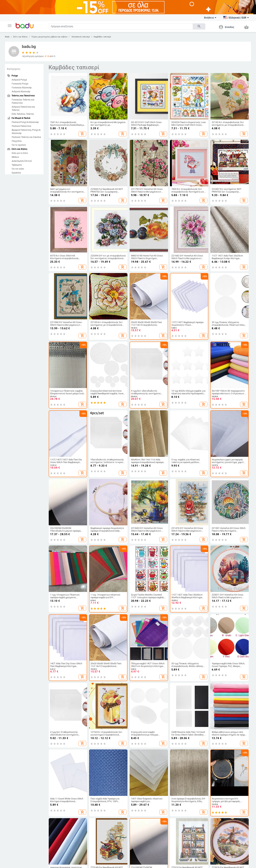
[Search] (121, 26)
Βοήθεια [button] (210, 18)
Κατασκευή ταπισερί (81, 37)
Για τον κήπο (18, 169)
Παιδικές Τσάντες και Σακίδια (26, 137)
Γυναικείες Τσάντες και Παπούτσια (23, 101)
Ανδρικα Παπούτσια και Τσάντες (23, 108)
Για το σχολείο (19, 145)
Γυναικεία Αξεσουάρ (22, 88)
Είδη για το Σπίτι (20, 153)
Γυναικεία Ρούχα (20, 84)
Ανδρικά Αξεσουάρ (21, 92)
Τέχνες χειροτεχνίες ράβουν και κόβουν (49, 37)
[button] (10, 26)
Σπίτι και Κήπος (20, 37)
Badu (7, 37)
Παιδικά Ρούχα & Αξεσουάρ (25, 122)
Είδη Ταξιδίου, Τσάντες (23, 114)
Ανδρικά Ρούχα (19, 80)
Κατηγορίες (14, 69)
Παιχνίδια (17, 141)
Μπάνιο (15, 157)
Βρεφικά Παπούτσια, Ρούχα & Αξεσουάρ (26, 132)
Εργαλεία (16, 173)
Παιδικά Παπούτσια (21, 126)
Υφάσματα (17, 165)
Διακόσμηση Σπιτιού (22, 161)
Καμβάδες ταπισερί (102, 37)
